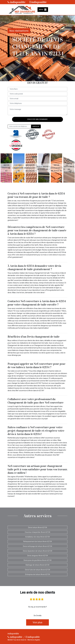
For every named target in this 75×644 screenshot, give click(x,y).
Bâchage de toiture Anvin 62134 (37, 565)
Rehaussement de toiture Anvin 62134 (38, 541)
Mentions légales (34, 640)
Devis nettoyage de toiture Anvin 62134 (37, 546)
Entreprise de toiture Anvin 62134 (38, 574)
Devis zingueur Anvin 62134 (38, 556)
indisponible (17, 2)
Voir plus (37, 622)
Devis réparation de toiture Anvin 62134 (38, 551)
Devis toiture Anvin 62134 (38, 527)
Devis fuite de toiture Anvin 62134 (38, 570)
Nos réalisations (19, 31)
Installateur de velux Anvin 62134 (37, 537)
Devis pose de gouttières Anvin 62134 (38, 560)
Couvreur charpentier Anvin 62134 (37, 532)
